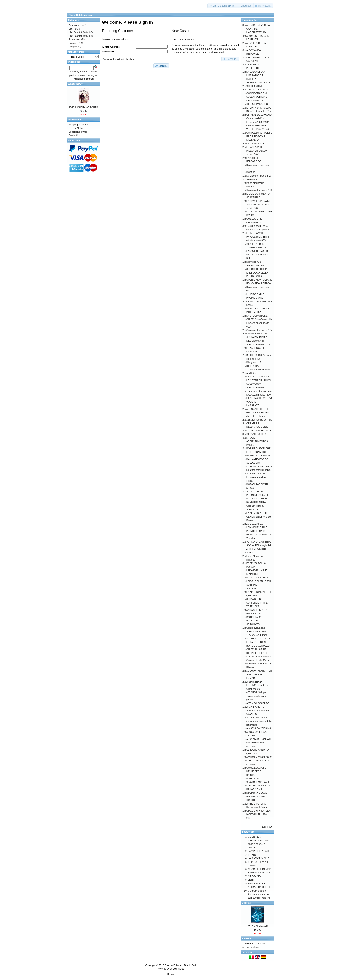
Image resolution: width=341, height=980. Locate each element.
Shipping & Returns (79, 125)
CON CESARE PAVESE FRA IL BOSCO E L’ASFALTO (259, 136)
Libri (71, 29)
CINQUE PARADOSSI (258, 104)
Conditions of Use (78, 132)
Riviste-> (73, 43)
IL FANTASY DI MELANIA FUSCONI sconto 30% (257, 151)
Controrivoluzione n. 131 (259, 190)
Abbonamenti (76, 25)
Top (71, 15)
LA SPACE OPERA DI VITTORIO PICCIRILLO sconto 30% (259, 205)
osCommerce (177, 969)
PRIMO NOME (254, 789)
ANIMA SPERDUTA (257, 610)
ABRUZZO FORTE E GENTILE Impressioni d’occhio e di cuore (258, 413)
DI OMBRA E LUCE (257, 793)
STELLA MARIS (255, 86)
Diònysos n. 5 (254, 362)
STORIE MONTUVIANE (259, 280)
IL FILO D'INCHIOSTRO (259, 431)
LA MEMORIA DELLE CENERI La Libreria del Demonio (259, 517)
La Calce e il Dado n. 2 (258, 176)
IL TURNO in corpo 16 (258, 786)
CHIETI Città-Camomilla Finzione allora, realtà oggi (259, 323)
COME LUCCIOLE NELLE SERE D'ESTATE (256, 771)
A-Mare (250, 553)
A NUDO (251, 373)
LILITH (252, 880)
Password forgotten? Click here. (119, 59)
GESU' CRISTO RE (257, 434)
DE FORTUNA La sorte (259, 377)
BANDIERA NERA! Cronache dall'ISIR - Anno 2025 (257, 506)
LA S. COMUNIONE (257, 316)
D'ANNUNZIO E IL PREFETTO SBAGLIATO (256, 621)
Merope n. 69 (253, 613)
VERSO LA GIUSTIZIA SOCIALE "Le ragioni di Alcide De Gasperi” (259, 545)
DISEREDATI (253, 366)
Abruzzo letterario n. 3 (258, 344)
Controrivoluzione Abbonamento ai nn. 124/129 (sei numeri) (257, 631)
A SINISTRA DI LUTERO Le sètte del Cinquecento (258, 685)
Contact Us (74, 135)
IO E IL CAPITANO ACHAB (84, 107)
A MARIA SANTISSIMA (259, 728)
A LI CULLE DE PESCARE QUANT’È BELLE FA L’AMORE (258, 495)
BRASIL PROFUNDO (258, 578)
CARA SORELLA (256, 144)
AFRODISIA (253, 179)
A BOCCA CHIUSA (257, 732)
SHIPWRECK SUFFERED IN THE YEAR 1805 (257, 603)
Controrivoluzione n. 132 (259, 330)
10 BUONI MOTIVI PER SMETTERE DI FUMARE (259, 674)
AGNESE (251, 588)
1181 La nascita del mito (259, 420)
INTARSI (253, 855)
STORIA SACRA (255, 265)
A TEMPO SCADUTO (258, 703)
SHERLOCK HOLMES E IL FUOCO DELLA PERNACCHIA (258, 273)
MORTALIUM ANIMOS (258, 456)
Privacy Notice (76, 128)
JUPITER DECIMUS (257, 90)
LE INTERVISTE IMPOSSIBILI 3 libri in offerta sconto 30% (258, 237)
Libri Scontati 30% (78, 32)
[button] (222, 6)
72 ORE (251, 735)
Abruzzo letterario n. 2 (258, 387)
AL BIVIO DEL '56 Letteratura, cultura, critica (257, 477)
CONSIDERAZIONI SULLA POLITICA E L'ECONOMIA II (257, 97)
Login (91, 15)
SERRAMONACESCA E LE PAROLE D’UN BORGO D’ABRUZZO (259, 642)
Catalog (80, 15)
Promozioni (74, 39)
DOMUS (251, 172)
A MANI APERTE (256, 707)
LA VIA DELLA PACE (259, 851)
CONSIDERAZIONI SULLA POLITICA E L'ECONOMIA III (257, 337)
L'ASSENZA (253, 405)
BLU (249, 258)
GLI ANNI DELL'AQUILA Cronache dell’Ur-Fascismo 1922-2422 (259, 118)
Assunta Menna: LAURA (259, 757)
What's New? (75, 84)
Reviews (247, 938)
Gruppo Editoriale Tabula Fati (180, 965)
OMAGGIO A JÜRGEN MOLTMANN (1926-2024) (258, 814)
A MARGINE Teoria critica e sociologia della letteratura (259, 721)
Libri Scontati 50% (78, 36)
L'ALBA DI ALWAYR (258, 926)
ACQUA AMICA (255, 524)
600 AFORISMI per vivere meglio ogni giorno (257, 696)
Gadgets (73, 47)
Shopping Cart (250, 20)
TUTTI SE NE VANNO (258, 369)
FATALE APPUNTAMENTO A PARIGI (257, 441)
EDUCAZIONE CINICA (259, 283)
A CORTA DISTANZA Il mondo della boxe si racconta (258, 743)
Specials (247, 903)
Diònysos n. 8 (254, 262)
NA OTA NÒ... (255, 876)
